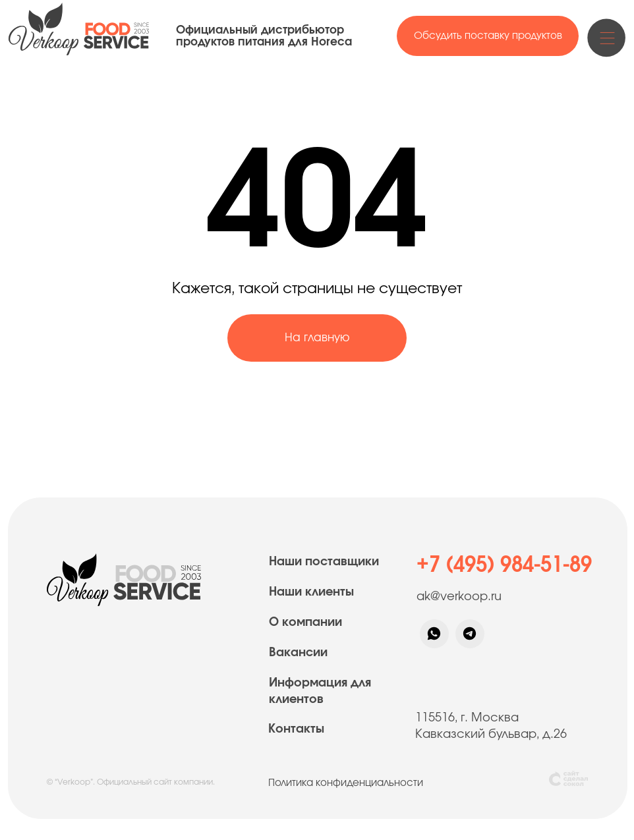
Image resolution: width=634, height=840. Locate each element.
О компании (305, 623)
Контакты (296, 729)
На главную (317, 338)
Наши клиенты (311, 592)
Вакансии (298, 653)
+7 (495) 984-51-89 (504, 565)
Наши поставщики (324, 562)
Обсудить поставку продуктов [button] (488, 36)
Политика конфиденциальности (346, 783)
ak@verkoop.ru (459, 597)
